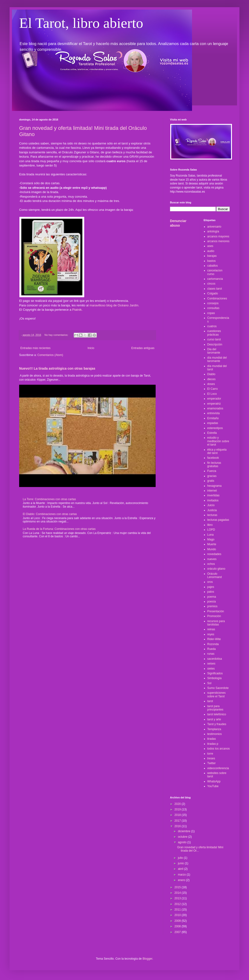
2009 (178, 921)
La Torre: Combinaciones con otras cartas (49, 499)
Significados (215, 673)
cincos (211, 284)
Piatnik (77, 310)
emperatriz (214, 404)
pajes (211, 587)
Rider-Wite (214, 639)
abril (181, 869)
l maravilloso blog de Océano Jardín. (114, 305)
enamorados (215, 408)
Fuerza (212, 471)
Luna (211, 535)
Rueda (212, 649)
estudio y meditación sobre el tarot (218, 441)
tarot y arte (214, 719)
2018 (178, 815)
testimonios (215, 734)
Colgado (213, 293)
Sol (209, 683)
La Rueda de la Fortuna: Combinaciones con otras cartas (59, 529)
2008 (178, 926)
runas (211, 654)
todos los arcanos (219, 749)
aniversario (214, 227)
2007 (178, 932)
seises (211, 664)
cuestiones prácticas (214, 333)
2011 (178, 910)
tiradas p (213, 744)
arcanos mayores (218, 236)
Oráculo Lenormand (215, 575)
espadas (213, 423)
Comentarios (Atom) (50, 355)
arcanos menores (218, 241)
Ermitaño (213, 418)
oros (210, 582)
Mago (211, 539)
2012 (178, 904)
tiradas (212, 739)
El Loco (212, 394)
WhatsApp (214, 781)
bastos (212, 261)
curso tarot (214, 339)
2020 (178, 804)
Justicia (212, 510)
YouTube (213, 786)
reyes (211, 634)
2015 (178, 887)
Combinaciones (217, 298)
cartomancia (215, 279)
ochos (211, 564)
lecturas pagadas (218, 520)
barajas (212, 256)
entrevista (214, 413)
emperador (214, 399)
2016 (178, 826)
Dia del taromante (214, 351)
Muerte (212, 544)
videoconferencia (218, 768)
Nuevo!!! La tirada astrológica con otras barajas (57, 368)
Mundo (212, 549)
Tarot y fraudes (217, 724)
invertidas (213, 495)
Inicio (91, 348)
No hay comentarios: (57, 335)
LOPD (211, 530)
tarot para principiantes (215, 708)
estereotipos (215, 428)
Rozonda (213, 644)
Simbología (215, 678)
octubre (183, 837)
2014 (178, 893)
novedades (214, 554)
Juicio (211, 505)
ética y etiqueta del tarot (217, 451)
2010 (178, 915)
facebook (213, 458)
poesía (212, 602)
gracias (212, 476)
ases (210, 246)
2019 (178, 809)
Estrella (212, 433)
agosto (183, 842)
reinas (211, 629)
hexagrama (215, 486)
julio (181, 858)
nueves (212, 559)
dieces (212, 379)
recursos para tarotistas (216, 623)
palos (211, 592)
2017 (178, 821)
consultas (213, 308)
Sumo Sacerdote (218, 688)
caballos (213, 266)
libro (210, 525)
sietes (211, 669)
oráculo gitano (216, 569)
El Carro (213, 389)
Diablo (211, 374)
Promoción (214, 616)
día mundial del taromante (217, 359)
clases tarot (215, 289)
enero (182, 880)
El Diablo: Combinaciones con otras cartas (50, 514)
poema (212, 597)
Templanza (214, 729)
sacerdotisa (215, 659)
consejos (213, 303)
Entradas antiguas (143, 348)
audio (211, 251)
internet (212, 491)
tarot (210, 701)
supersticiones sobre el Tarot (217, 694)
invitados (213, 500)
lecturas (212, 515)
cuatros (212, 326)
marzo (182, 875)
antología (213, 231)
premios (212, 606)
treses (211, 758)
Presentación (216, 611)
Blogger (147, 959)
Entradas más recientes (35, 348)
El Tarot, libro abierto (81, 23)
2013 (178, 898)
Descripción (215, 344)
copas (211, 313)
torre (210, 754)
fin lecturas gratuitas (214, 464)
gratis (211, 481)
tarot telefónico (217, 714)
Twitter (212, 763)
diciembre (184, 831)
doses (211, 384)
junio (181, 863)
